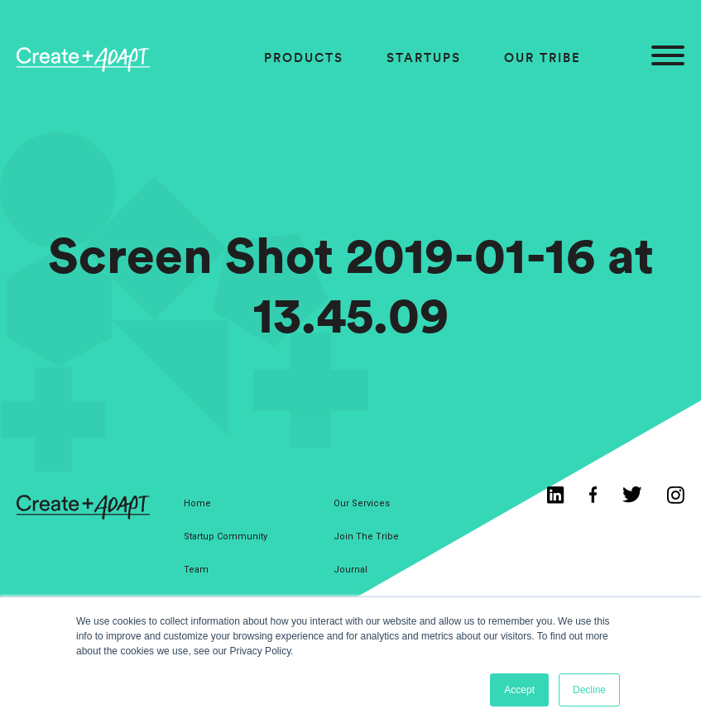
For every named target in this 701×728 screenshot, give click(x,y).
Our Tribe (543, 57)
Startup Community (226, 536)
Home (197, 503)
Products (304, 57)
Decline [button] (589, 690)
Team (196, 570)
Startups (424, 57)
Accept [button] (519, 690)
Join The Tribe (366, 536)
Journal (350, 570)
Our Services (362, 503)
